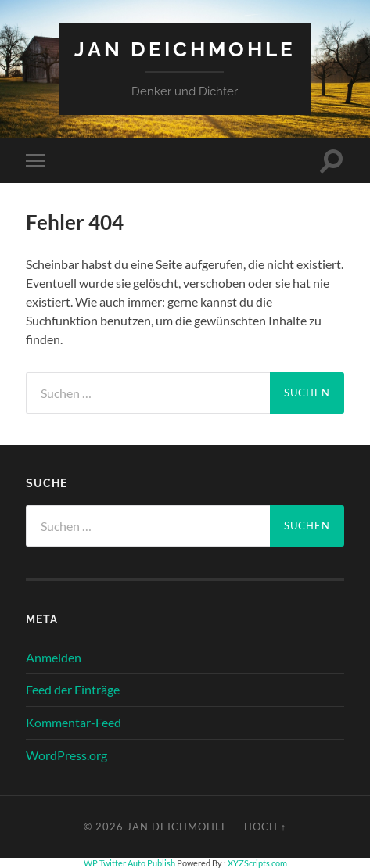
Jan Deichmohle (185, 49)
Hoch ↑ (265, 827)
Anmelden (54, 657)
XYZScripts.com (257, 863)
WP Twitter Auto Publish (129, 863)
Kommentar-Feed (74, 722)
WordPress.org (66, 755)
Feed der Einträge (73, 689)
